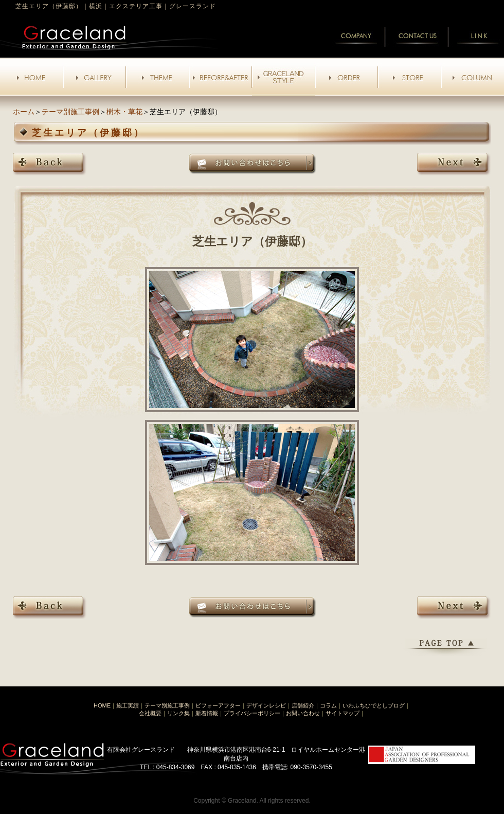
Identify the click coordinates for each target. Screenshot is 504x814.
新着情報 (207, 713)
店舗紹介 (303, 705)
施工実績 (128, 705)
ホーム (24, 112)
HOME (102, 705)
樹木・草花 (124, 112)
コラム (328, 705)
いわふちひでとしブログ (374, 705)
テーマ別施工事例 (70, 112)
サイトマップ (343, 713)
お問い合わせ (303, 713)
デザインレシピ (266, 705)
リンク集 (178, 713)
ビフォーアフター (218, 705)
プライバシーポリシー (252, 713)
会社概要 (150, 713)
